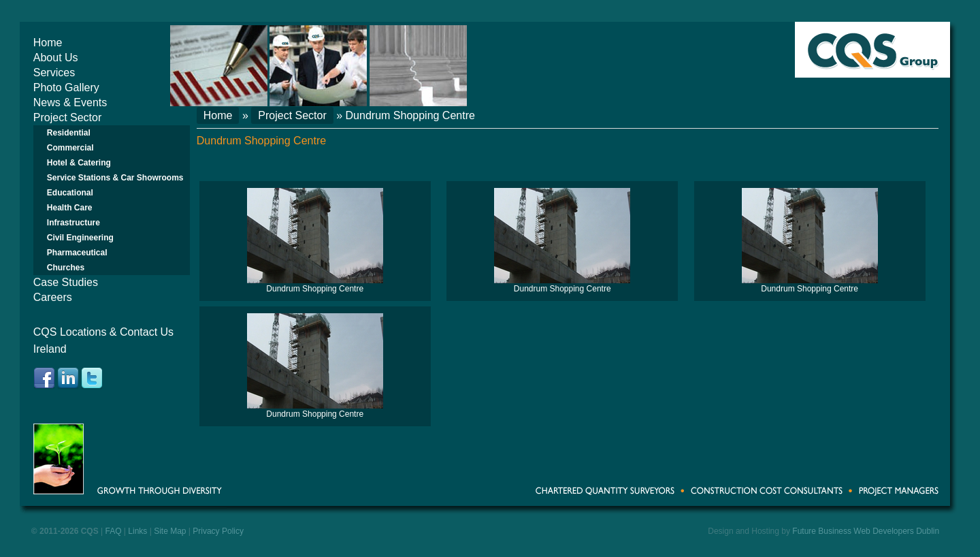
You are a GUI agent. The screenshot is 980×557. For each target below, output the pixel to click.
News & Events (70, 102)
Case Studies (66, 282)
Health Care (70, 208)
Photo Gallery (66, 87)
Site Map (170, 531)
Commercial (70, 148)
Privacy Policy (218, 531)
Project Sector (67, 117)
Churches (66, 268)
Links (137, 531)
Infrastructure (73, 223)
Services (54, 73)
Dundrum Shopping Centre (315, 289)
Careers (53, 297)
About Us (56, 58)
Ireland (50, 349)
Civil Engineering (80, 238)
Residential (69, 133)
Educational (70, 193)
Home (48, 43)
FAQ (114, 531)
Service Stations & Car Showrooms (115, 178)
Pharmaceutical (77, 253)
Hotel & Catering (79, 163)
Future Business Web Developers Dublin (866, 531)
